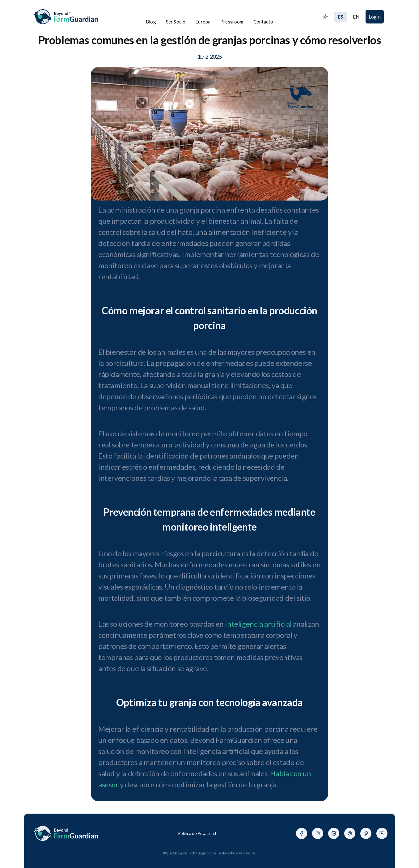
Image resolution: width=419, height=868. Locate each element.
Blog (151, 22)
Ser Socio (176, 22)
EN (356, 17)
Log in (375, 17)
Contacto (263, 22)
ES (340, 17)
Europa (203, 22)
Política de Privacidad (197, 833)
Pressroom (232, 22)
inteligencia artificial (258, 624)
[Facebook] (302, 833)
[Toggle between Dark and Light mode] (325, 17)
